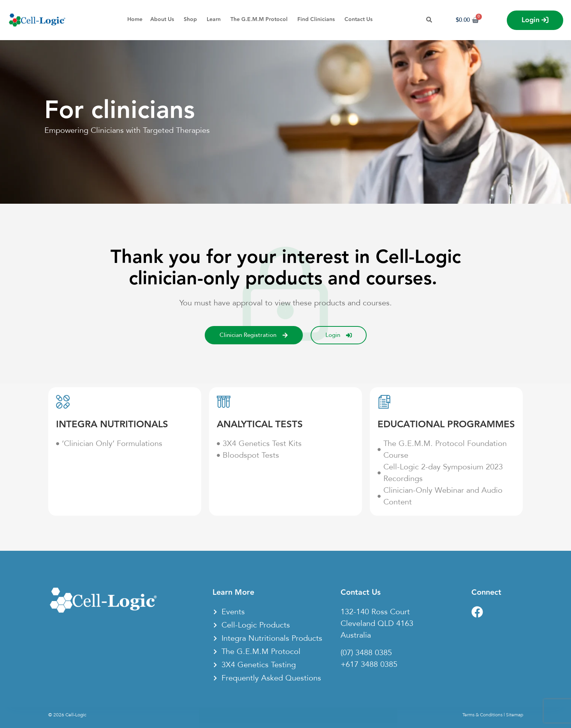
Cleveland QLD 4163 (377, 624)
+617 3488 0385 (369, 665)
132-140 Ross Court (375, 612)
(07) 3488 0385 (366, 653)
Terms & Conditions (482, 715)
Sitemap (515, 715)
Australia (356, 635)
